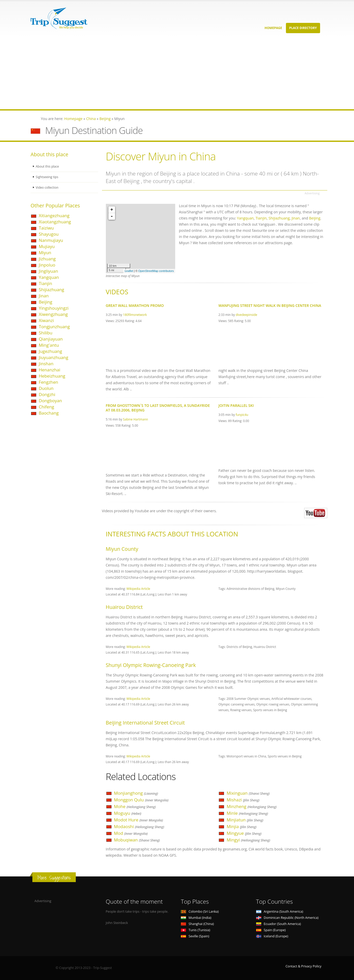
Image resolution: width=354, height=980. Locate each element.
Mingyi (248, 840)
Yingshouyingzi (54, 308)
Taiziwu (46, 228)
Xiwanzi (46, 320)
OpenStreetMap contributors (156, 271)
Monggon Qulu (141, 800)
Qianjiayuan (51, 339)
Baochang (49, 413)
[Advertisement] (154, 73)
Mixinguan (248, 793)
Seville (195, 936)
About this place (48, 166)
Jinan (44, 296)
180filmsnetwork (135, 315)
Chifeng (46, 407)
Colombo (200, 912)
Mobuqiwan (137, 840)
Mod (131, 833)
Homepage (273, 28)
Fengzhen (48, 382)
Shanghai (197, 924)
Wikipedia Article (138, 589)
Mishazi (243, 800)
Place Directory (303, 28)
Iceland (272, 936)
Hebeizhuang (52, 376)
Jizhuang (47, 259)
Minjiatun (245, 820)
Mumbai (196, 918)
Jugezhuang (50, 351)
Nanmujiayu (51, 240)
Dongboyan (50, 401)
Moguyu (128, 813)
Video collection (48, 187)
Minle (247, 813)
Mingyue (244, 833)
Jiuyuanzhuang (54, 357)
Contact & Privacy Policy (303, 966)
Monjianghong (136, 793)
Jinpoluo (47, 265)
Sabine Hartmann (136, 419)
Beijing (45, 302)
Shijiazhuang (52, 290)
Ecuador (279, 924)
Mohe (135, 806)
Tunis (195, 930)
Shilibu (46, 333)
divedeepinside (247, 315)
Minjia (241, 826)
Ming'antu (49, 345)
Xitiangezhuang (54, 216)
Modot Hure (139, 820)
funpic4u (242, 415)
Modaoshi (139, 826)
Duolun (46, 388)
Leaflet (129, 271)
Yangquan (49, 277)
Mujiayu (47, 246)
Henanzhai (49, 370)
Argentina (280, 912)
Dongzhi (47, 394)
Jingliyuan (48, 271)
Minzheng (251, 806)
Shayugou (49, 234)
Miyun (45, 253)
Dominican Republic (287, 918)
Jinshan (46, 364)
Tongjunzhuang (54, 327)
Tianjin (45, 283)
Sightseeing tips (48, 177)
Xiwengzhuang (53, 314)
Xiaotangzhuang (55, 222)
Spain (271, 930)
